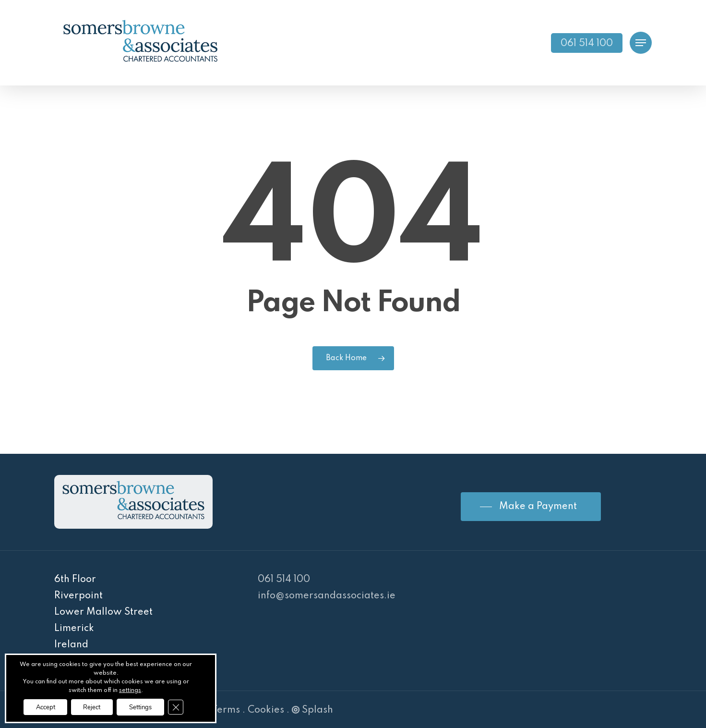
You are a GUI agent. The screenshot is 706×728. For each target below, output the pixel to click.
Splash (312, 710)
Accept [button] (38, 706)
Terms (226, 710)
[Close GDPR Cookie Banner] (185, 706)
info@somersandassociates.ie (327, 596)
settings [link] (130, 689)
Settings (145, 706)
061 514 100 (284, 580)
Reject (90, 706)
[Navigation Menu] (641, 43)
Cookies (266, 710)
